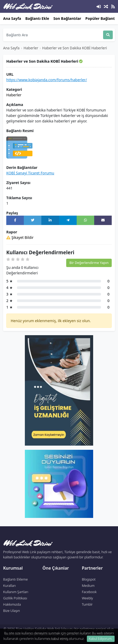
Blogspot (89, 579)
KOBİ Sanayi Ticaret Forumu (30, 173)
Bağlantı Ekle (37, 18)
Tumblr (87, 604)
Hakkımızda (12, 604)
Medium (88, 586)
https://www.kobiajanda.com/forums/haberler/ (47, 80)
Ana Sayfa (12, 18)
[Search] (53, 35)
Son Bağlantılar (67, 18)
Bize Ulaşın (12, 611)
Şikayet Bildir (20, 237)
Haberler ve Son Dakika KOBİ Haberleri (75, 48)
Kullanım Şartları (16, 592)
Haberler (31, 48)
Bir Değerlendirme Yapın (89, 263)
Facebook (89, 592)
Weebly (88, 598)
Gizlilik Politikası (15, 598)
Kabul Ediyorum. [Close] (101, 639)
